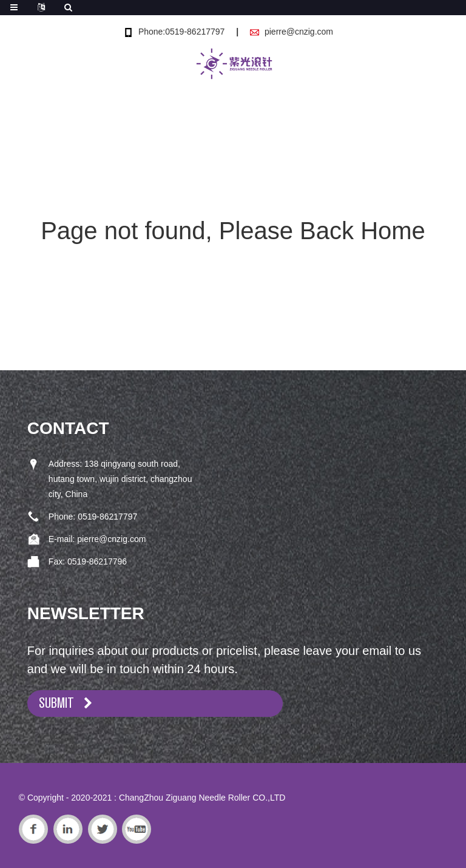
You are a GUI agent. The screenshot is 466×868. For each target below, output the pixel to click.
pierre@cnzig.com (299, 32)
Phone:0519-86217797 (181, 32)
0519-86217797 (107, 517)
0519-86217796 (97, 561)
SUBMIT (56, 703)
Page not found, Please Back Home (233, 231)
